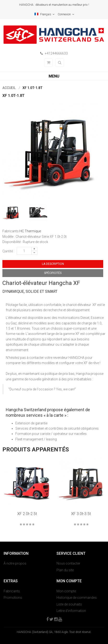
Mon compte (66, 591)
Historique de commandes (77, 598)
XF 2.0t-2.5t (27, 514)
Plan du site (65, 570)
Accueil (9, 88)
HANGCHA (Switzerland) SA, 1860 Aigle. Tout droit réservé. (54, 632)
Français (45, 14)
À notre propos (15, 563)
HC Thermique (30, 231)
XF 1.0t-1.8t (33, 88)
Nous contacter (68, 563)
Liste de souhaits (69, 604)
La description (53, 264)
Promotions (13, 598)
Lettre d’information (71, 611)
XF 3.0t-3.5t (81, 514)
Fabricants (12, 591)
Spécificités (53, 273)
